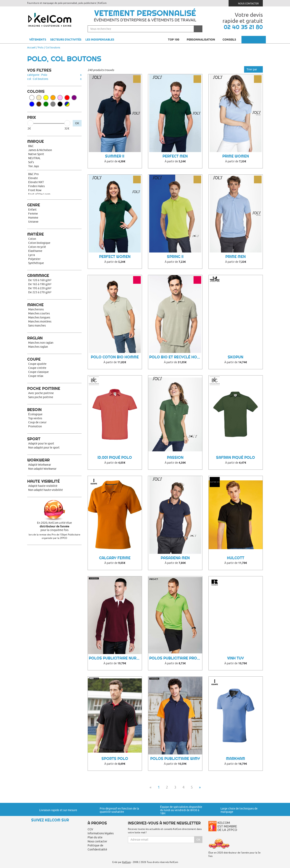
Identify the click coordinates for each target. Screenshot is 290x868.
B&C (31, 146)
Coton (32, 239)
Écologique (35, 414)
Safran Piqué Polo (236, 457)
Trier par (253, 69)
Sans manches (37, 325)
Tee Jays (34, 166)
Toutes (67, 104)
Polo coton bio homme (115, 357)
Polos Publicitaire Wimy (175, 759)
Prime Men (236, 257)
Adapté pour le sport (41, 443)
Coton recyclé (37, 247)
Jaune (46, 98)
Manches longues (39, 317)
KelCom (126, 862)
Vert (46, 104)
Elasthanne (35, 251)
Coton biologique (39, 243)
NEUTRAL (34, 158)
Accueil (31, 47)
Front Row (35, 190)
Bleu (32, 104)
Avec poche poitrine (41, 393)
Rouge (67, 98)
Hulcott (236, 558)
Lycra (32, 255)
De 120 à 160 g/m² (40, 280)
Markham (236, 759)
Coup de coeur (37, 422)
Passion (175, 457)
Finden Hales (36, 186)
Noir (60, 104)
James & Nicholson (40, 150)
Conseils (231, 40)
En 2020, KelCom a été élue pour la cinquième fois (54, 526)
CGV (90, 829)
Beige (39, 98)
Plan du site (95, 837)
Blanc (32, 98)
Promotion (35, 426)
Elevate (33, 178)
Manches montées (40, 321)
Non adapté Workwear (42, 469)
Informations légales (101, 833)
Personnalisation (203, 40)
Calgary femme (115, 558)
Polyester (34, 259)
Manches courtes (39, 313)
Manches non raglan (41, 343)
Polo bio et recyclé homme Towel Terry (176, 357)
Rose (60, 98)
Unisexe (33, 222)
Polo (41, 47)
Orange (53, 98)
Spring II (175, 257)
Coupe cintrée (37, 368)
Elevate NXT (36, 182)
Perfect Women (115, 257)
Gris (53, 104)
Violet (74, 98)
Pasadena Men (175, 558)
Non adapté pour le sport (44, 448)
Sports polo (115, 759)
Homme (33, 218)
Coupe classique (38, 372)
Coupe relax (36, 376)
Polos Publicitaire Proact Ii (176, 658)
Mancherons (36, 309)
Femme (33, 214)
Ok (198, 840)
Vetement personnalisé (145, 13)
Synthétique (36, 263)
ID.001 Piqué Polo (115, 457)
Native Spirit (36, 154)
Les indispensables (100, 40)
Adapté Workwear (40, 465)
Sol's (31, 162)
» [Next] (200, 787)
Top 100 (175, 40)
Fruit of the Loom (39, 194)
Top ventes (35, 418)
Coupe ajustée (37, 364)
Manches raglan (38, 347)
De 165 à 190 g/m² (40, 284)
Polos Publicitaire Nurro (115, 658)
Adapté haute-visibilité (43, 486)
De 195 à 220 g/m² (40, 288)
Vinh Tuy (236, 658)
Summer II (115, 156)
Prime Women (236, 156)
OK (77, 123)
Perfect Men (175, 156)
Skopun (236, 357)
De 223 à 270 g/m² (40, 292)
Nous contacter (246, 3)
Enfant (32, 210)
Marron (39, 104)
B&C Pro (33, 174)
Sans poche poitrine (41, 397)
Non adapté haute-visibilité (46, 490)
